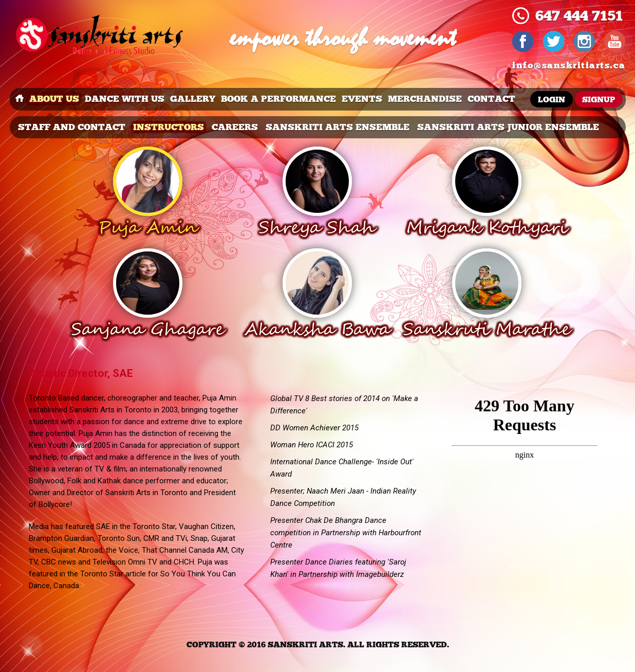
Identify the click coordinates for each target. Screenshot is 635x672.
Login (552, 100)
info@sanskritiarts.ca (569, 66)
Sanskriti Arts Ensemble (338, 127)
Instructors (169, 127)
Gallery (193, 99)
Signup (599, 100)
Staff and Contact (72, 127)
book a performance (278, 99)
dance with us (125, 99)
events (362, 99)
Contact (491, 99)
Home (20, 99)
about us (54, 99)
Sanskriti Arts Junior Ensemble (508, 127)
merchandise (425, 99)
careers (235, 127)
